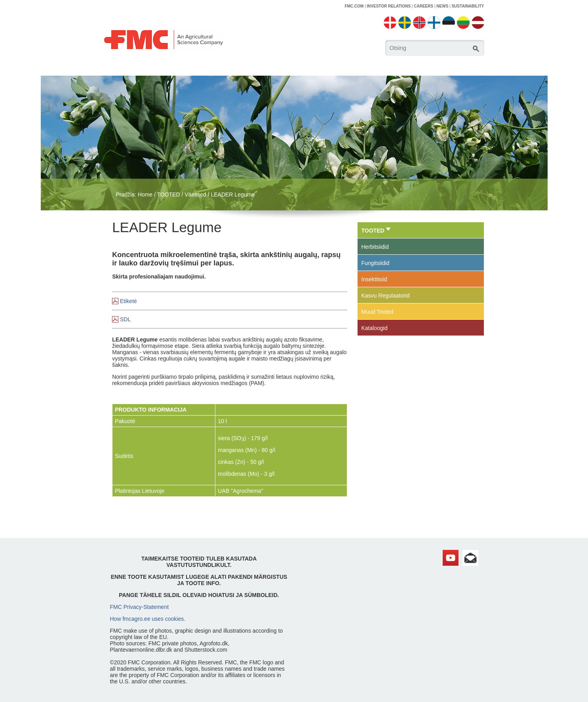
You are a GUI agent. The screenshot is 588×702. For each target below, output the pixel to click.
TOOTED (169, 195)
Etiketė (128, 301)
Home (145, 195)
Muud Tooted (378, 312)
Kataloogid (375, 328)
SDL (125, 319)
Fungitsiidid (376, 263)
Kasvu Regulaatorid (386, 296)
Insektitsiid (374, 279)
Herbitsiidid (375, 247)
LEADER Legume (233, 195)
